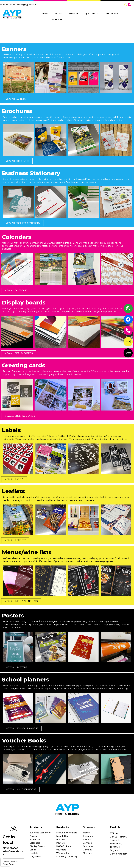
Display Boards (37, 846)
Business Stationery (40, 833)
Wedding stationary (67, 857)
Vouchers (61, 850)
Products (88, 840)
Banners (34, 836)
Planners (61, 840)
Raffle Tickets (64, 846)
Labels (33, 850)
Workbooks (63, 853)
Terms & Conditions (10, 862)
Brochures (35, 840)
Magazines (35, 857)
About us (88, 836)
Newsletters (63, 836)
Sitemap (87, 853)
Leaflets (34, 853)
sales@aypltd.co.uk (27, 5)
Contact (87, 850)
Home (86, 833)
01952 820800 (8, 5)
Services (87, 843)
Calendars (35, 843)
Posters (60, 843)
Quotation (88, 846)
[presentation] (5, 862)
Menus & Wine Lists (67, 833)
